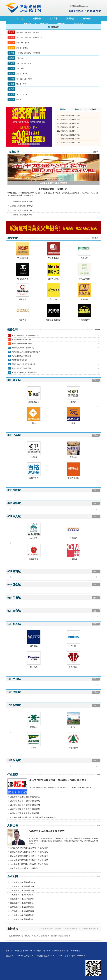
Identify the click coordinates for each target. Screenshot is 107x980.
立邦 (18, 58)
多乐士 (24, 58)
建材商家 (53, 19)
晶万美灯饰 (28, 79)
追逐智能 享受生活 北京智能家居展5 (25, 801)
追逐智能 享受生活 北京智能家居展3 (25, 809)
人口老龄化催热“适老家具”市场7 (21, 210)
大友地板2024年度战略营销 (21, 919)
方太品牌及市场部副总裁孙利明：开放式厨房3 (29, 860)
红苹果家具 (37, 53)
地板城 (11, 48)
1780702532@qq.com (78, 6)
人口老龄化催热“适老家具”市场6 (21, 206)
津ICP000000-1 (79, 956)
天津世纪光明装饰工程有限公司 (23, 348)
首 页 (20, 19)
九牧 (18, 63)
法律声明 (56, 951)
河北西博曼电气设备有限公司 (20, 936)
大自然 (19, 48)
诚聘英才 (19, 951)
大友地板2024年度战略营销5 (22, 903)
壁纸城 (11, 89)
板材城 (11, 94)
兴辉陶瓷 (20, 32)
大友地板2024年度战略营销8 (22, 890)
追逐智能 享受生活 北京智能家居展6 (25, 797)
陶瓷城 (11, 32)
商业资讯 (87, 19)
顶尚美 (19, 84)
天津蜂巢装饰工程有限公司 (21, 368)
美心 (23, 69)
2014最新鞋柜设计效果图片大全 (68, 116)
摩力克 (25, 74)
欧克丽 (19, 100)
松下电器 (20, 79)
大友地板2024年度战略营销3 (22, 911)
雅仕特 (24, 63)
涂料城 (11, 58)
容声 (24, 84)
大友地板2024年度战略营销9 (22, 886)
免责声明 (47, 951)
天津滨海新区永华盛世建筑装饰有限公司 (26, 352)
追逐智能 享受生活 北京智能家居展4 (25, 805)
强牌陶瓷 (36, 32)
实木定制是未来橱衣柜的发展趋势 (24, 868)
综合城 (11, 99)
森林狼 (25, 48)
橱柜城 (11, 43)
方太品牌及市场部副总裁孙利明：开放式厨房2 (29, 864)
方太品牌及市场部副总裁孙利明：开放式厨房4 (29, 856)
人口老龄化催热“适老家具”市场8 (21, 202)
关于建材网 (75, 951)
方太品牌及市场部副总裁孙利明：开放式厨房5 (29, 852)
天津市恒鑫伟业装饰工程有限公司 (24, 364)
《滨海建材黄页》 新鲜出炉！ (53, 189)
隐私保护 (37, 951)
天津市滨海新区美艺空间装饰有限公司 (25, 335)
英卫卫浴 (20, 38)
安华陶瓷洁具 (37, 38)
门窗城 (11, 68)
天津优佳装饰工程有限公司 (21, 356)
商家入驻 (65, 951)
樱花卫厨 (20, 43)
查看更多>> (96, 238)
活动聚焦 (70, 19)
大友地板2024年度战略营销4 (22, 907)
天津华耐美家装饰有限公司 (21, 340)
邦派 (29, 63)
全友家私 (20, 53)
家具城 (11, 53)
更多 (98, 774)
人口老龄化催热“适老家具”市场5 (21, 215)
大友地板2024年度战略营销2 (22, 915)
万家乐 (27, 43)
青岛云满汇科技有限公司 (41, 936)
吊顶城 (11, 84)
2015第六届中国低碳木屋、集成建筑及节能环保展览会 (32, 817)
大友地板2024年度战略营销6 (22, 899)
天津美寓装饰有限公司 (20, 360)
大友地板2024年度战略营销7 (22, 895)
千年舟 (25, 94)
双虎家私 (28, 53)
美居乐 (19, 74)
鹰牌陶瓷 (28, 32)
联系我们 (10, 951)
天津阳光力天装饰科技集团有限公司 (24, 372)
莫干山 (19, 94)
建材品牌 (37, 19)
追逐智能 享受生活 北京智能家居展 (24, 813)
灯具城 (11, 79)
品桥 (18, 69)
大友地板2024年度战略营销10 (22, 882)
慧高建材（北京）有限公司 (61, 936)
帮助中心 (28, 951)
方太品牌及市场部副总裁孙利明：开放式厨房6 (29, 848)
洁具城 (11, 37)
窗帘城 (11, 74)
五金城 (11, 63)
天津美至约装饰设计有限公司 (22, 344)
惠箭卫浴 (28, 38)
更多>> (96, 152)
